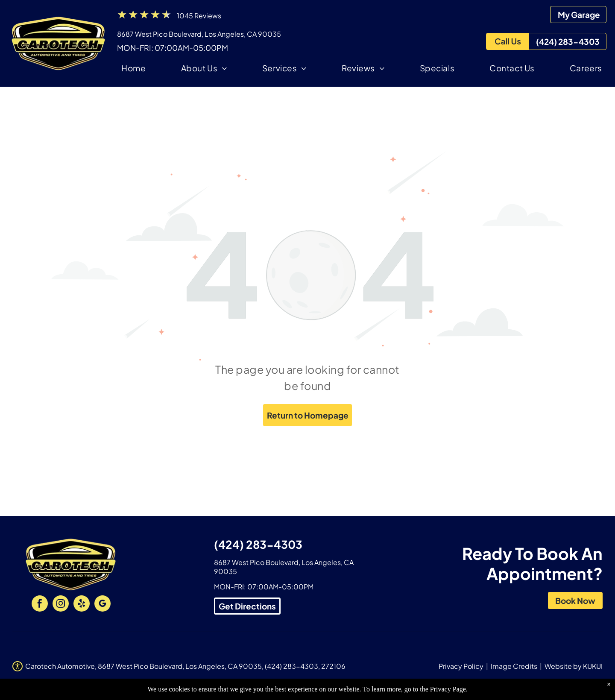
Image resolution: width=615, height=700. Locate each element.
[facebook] (40, 605)
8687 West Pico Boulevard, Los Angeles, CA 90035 (199, 34)
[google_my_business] (102, 605)
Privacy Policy (461, 666)
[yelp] (82, 605)
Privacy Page (448, 689)
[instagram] (61, 605)
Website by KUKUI (574, 666)
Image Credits (514, 666)
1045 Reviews (199, 16)
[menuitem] (133, 69)
